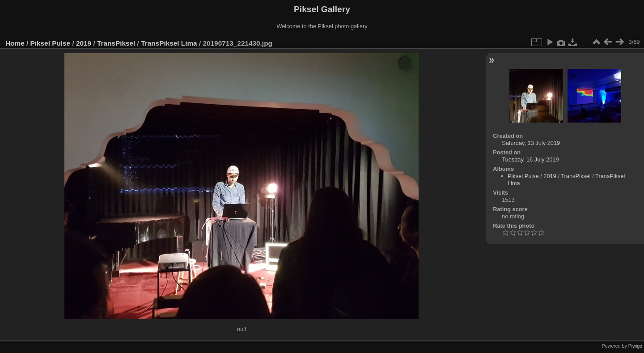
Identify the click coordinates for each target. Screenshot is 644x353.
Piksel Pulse (51, 43)
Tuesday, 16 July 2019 (530, 159)
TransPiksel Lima (169, 43)
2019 (84, 43)
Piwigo (635, 346)
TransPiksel (116, 43)
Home (15, 43)
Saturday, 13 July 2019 (531, 143)
